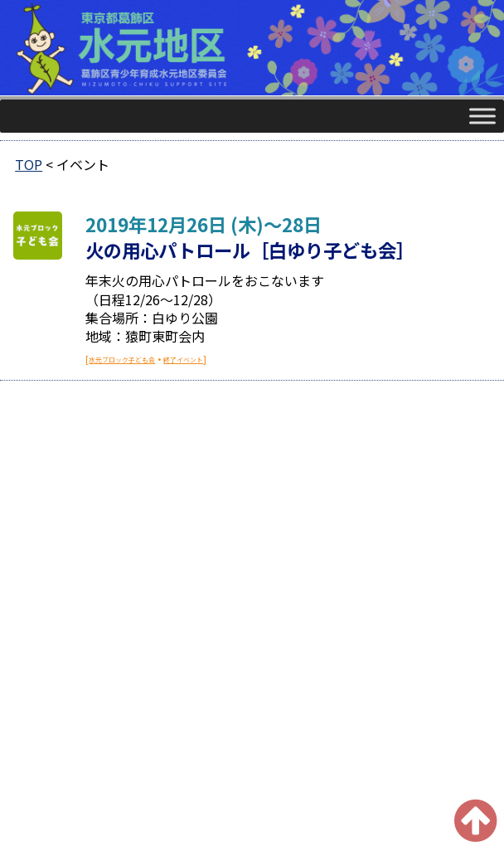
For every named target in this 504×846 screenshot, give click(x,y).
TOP (29, 164)
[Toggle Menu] (482, 116)
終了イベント (183, 360)
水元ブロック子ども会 (122, 360)
